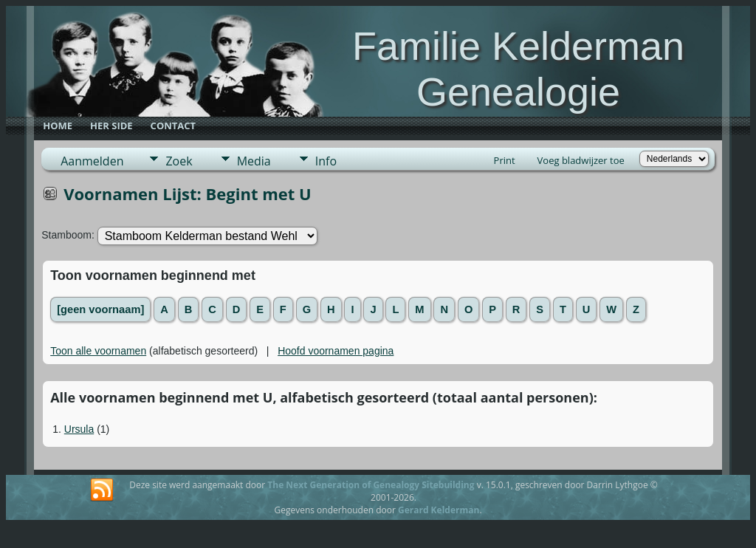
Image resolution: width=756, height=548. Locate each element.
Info (326, 161)
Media (254, 161)
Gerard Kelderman (439, 510)
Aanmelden (92, 161)
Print (505, 160)
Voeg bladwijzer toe (581, 160)
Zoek (179, 161)
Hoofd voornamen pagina (336, 351)
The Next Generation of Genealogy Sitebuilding (371, 485)
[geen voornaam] (100, 309)
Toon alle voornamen (98, 351)
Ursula (79, 429)
